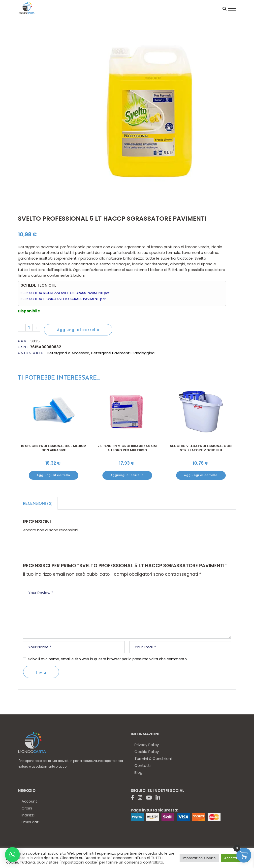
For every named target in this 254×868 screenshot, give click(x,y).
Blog (138, 772)
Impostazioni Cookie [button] (199, 858)
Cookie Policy (147, 752)
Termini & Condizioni (153, 759)
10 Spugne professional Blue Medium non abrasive (54, 448)
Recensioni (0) (38, 504)
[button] (12, 855)
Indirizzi (28, 815)
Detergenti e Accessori (68, 353)
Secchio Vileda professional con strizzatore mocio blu (201, 448)
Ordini (27, 808)
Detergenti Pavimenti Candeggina (123, 353)
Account (29, 801)
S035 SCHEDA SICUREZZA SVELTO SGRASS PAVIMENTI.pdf (65, 293)
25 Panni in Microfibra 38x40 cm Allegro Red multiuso (127, 448)
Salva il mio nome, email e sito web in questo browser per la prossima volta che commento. (108, 659)
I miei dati (31, 822)
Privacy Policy (147, 745)
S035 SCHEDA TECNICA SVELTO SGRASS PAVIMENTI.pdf (63, 299)
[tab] (38, 503)
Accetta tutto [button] (235, 858)
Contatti (143, 765)
